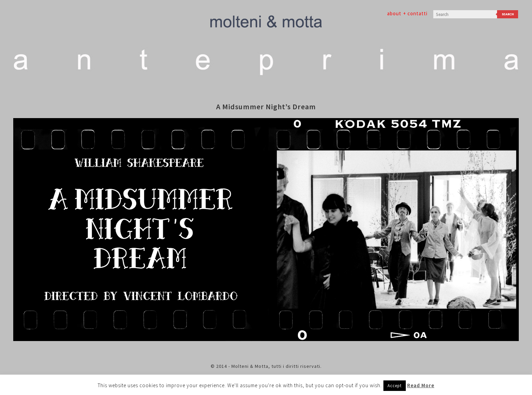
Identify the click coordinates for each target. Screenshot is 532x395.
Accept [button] (395, 386)
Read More (421, 385)
